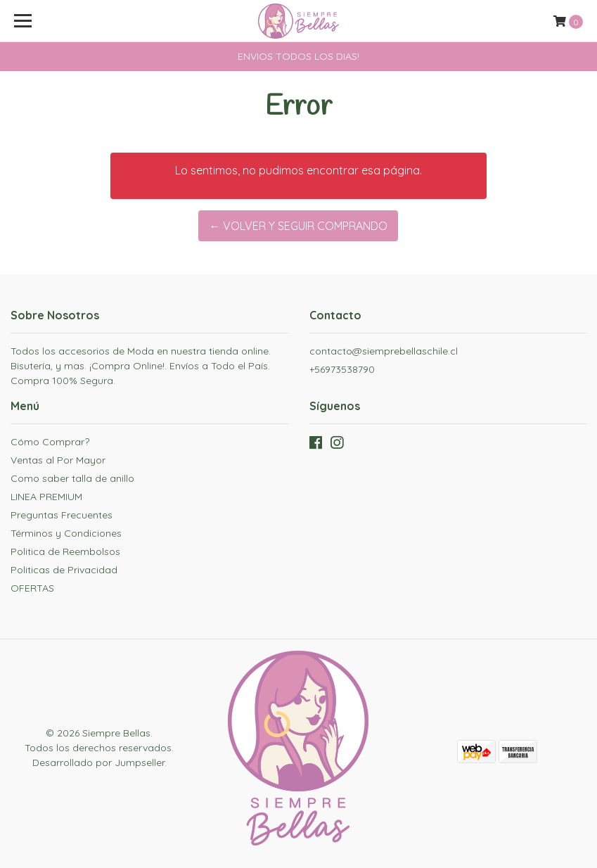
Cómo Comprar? (50, 442)
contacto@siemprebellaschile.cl (384, 351)
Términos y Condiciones (66, 533)
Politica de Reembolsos (65, 551)
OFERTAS (32, 588)
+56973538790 (342, 369)
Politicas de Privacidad (64, 570)
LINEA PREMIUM (46, 497)
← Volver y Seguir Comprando (298, 226)
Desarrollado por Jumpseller (98, 762)
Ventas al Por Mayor (58, 460)
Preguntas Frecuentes (62, 515)
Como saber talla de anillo (72, 478)
